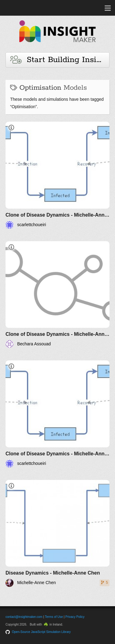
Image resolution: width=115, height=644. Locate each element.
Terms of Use (54, 617)
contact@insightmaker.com (24, 617)
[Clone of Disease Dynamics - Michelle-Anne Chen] (57, 175)
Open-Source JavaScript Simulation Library (41, 632)
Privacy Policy (75, 617)
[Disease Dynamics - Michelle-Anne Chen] (57, 534)
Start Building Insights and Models (60, 60)
